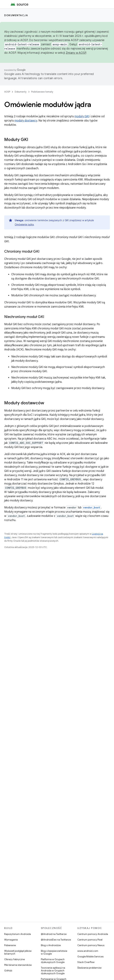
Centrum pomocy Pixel (90, 940)
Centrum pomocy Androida (93, 934)
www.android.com (88, 951)
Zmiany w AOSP (76, 53)
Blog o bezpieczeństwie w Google (54, 952)
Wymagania (11, 940)
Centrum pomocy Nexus (91, 945)
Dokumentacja (16, 15)
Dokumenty (21, 92)
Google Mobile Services (90, 956)
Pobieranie (10, 945)
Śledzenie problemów (89, 968)
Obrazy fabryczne (14, 959)
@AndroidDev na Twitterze (56, 940)
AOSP (7, 92)
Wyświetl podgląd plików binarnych (18, 952)
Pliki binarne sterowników (18, 965)
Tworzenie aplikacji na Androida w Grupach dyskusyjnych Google (53, 971)
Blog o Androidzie (51, 945)
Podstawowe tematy (42, 92)
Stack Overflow (86, 962)
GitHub (8, 971)
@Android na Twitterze (54, 934)
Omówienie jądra (24, 225)
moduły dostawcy (26, 121)
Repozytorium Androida (18, 934)
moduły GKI (82, 116)
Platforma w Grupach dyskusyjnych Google (53, 961)
